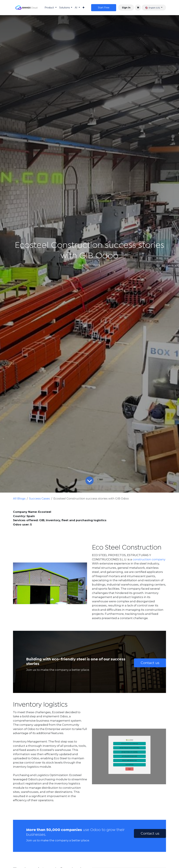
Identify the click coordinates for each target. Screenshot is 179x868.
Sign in (126, 8)
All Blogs (19, 498)
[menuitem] (51, 8)
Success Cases (39, 498)
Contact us (150, 663)
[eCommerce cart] (138, 8)
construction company (149, 559)
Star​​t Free (104, 8)
